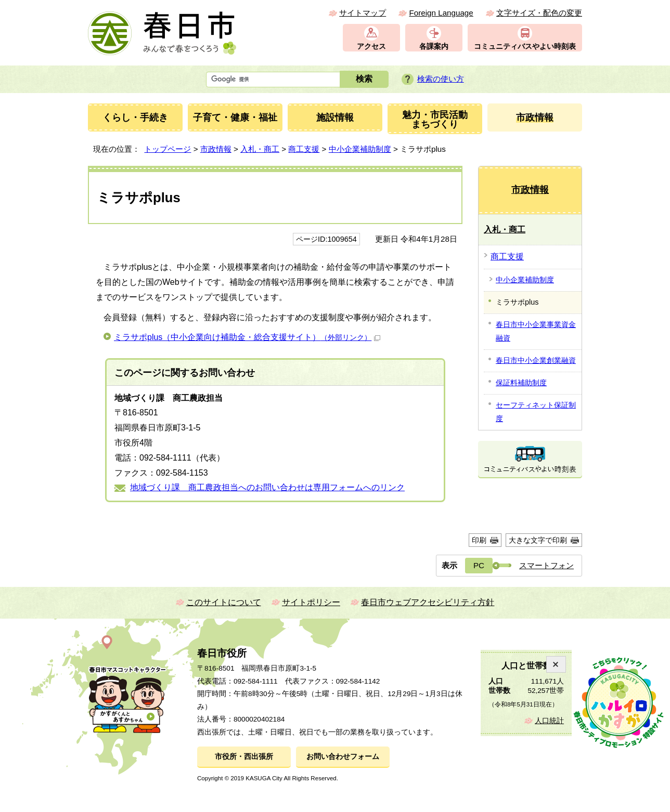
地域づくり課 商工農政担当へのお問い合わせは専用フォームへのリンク (267, 487)
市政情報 (216, 149)
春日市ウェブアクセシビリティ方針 (428, 602)
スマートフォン (546, 565)
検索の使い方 (441, 79)
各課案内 (434, 47)
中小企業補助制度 (360, 149)
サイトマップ (363, 13)
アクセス (371, 47)
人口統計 (549, 721)
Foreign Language (441, 13)
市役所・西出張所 (244, 757)
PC (479, 565)
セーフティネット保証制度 (536, 412)
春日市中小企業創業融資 (536, 360)
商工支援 (304, 149)
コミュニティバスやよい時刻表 (525, 47)
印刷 (479, 540)
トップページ (167, 149)
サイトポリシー (311, 602)
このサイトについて (224, 602)
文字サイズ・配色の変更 (539, 13)
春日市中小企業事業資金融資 (536, 331)
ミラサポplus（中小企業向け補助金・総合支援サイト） (247, 337)
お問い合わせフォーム (343, 757)
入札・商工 (260, 149)
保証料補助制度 (521, 383)
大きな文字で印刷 (538, 540)
